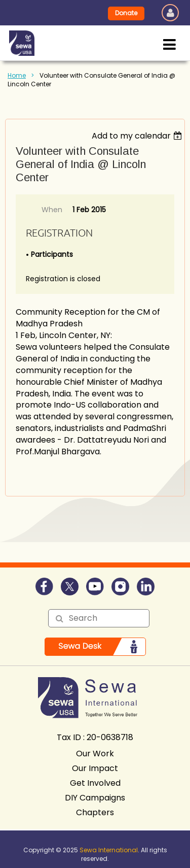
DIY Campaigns (95, 798)
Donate (126, 13)
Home (17, 75)
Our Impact (95, 768)
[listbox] (138, 136)
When (52, 210)
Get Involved (95, 783)
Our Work (95, 754)
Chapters (95, 812)
